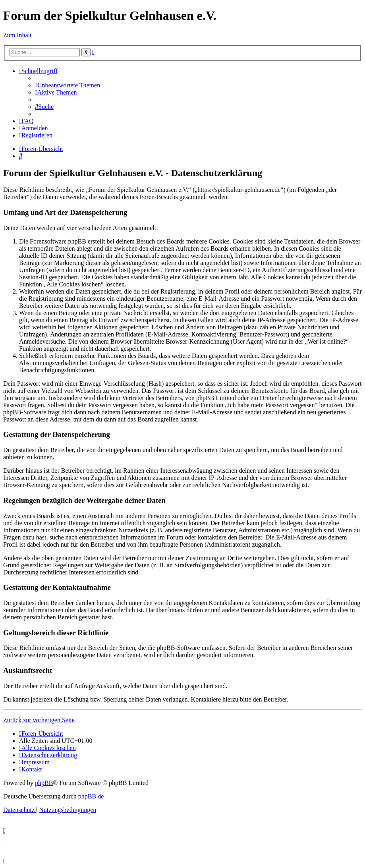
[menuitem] (68, 85)
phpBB (44, 783)
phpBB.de (91, 796)
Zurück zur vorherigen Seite (39, 720)
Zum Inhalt (17, 35)
